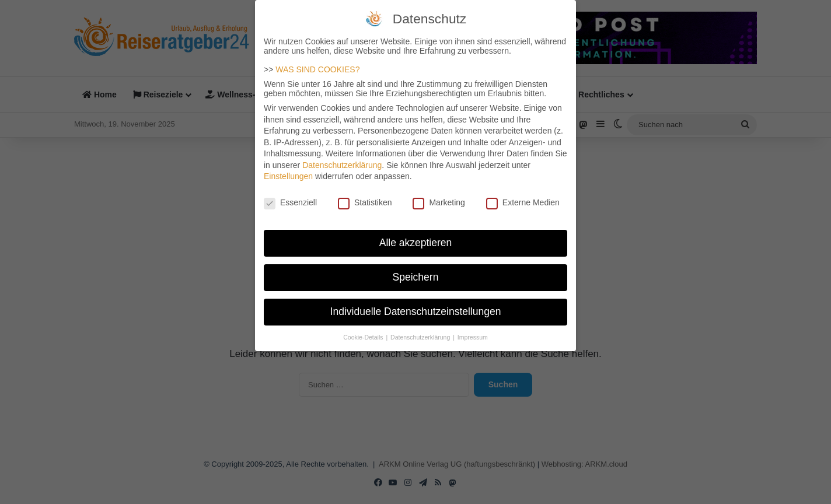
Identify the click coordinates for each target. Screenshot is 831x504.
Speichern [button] (416, 268)
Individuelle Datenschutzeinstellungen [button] (416, 303)
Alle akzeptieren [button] (416, 234)
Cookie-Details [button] (364, 328)
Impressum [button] (473, 328)
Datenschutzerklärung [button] (421, 328)
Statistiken (365, 194)
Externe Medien (523, 194)
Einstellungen (288, 168)
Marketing (439, 194)
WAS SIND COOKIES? (317, 61)
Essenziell (290, 194)
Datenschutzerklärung (342, 156)
